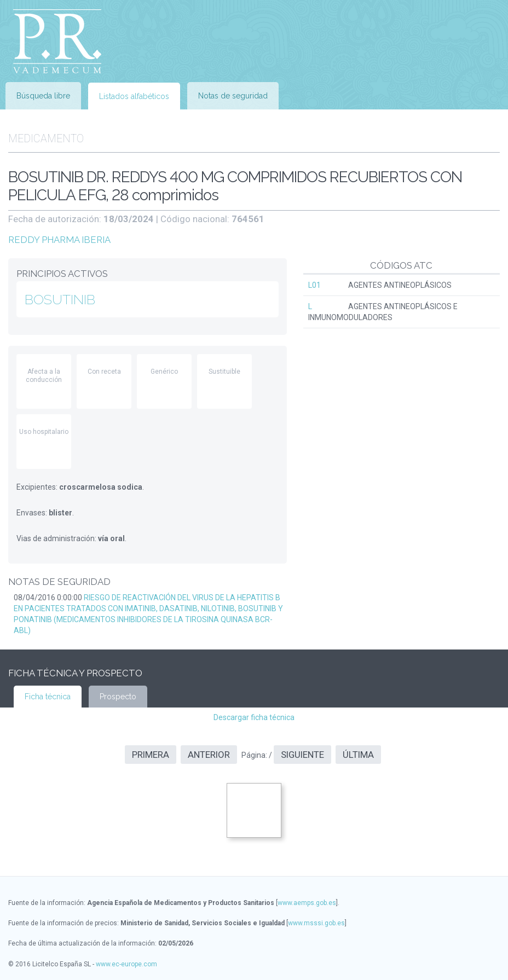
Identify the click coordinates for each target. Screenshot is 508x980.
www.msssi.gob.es (316, 923)
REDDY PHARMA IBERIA (59, 240)
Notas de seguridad (233, 96)
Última (358, 755)
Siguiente (302, 755)
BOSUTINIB (60, 299)
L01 (314, 285)
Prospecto (118, 697)
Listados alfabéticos (134, 96)
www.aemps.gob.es (307, 903)
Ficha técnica (48, 697)
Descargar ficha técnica (254, 717)
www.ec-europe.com (126, 964)
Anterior (209, 755)
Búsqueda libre (43, 96)
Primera (151, 755)
